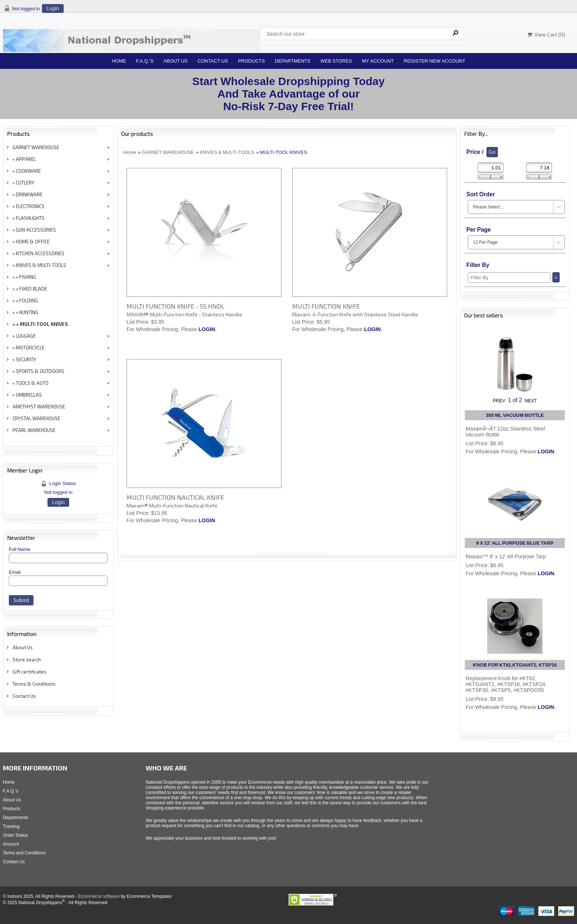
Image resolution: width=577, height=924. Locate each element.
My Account (378, 61)
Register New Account (434, 61)
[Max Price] (539, 168)
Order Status (15, 835)
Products (252, 61)
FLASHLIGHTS (30, 218)
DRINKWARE (29, 194)
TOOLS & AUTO (32, 383)
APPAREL (26, 159)
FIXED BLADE (33, 289)
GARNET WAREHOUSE (36, 147)
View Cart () (546, 34)
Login (53, 8)
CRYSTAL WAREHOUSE (36, 418)
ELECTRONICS (30, 206)
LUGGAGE (26, 336)
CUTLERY (25, 183)
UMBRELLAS (29, 395)
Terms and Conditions (24, 853)
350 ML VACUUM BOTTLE (515, 415)
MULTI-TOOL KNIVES (44, 324)
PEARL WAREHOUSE (34, 430)
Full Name (20, 549)
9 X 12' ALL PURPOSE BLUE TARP (515, 543)
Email (15, 572)
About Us (176, 61)
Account (11, 844)
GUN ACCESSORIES (36, 230)
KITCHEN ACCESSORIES (40, 253)
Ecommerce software (99, 896)
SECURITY (26, 359)
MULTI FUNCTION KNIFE (326, 306)
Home (119, 61)
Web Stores (336, 61)
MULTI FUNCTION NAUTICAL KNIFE (175, 497)
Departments (293, 61)
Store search (27, 660)
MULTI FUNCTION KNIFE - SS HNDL (176, 306)
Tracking (11, 826)
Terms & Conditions (34, 684)
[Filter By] (509, 277)
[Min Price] (491, 168)
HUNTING (29, 312)
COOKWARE (28, 171)
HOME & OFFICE (33, 242)
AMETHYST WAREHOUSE (39, 407)
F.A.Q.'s (145, 61)
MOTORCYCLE (30, 348)
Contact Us (213, 61)
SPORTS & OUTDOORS (40, 371)
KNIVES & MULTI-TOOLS (41, 265)
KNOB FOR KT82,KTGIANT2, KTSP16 (515, 665)
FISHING (28, 277)
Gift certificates (29, 672)
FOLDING (29, 301)
